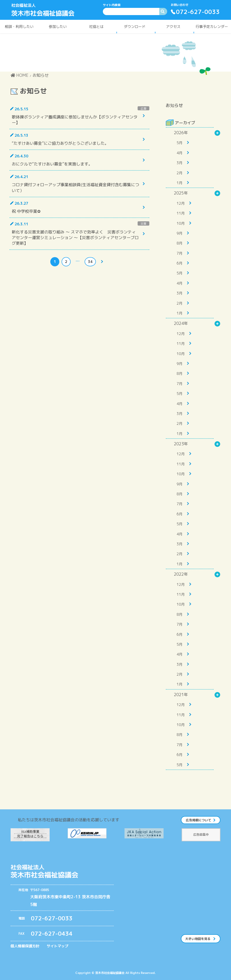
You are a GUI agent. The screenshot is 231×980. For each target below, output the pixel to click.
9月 (180, 233)
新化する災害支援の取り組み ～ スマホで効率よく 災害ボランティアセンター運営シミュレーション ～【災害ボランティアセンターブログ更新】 (75, 238)
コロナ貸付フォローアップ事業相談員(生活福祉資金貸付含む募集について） (75, 188)
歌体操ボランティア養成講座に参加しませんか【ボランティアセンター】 (75, 120)
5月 (180, 143)
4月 (180, 153)
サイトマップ (58, 946)
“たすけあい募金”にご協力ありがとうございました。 (60, 143)
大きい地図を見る (198, 939)
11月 (181, 213)
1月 (180, 183)
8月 (180, 243)
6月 (180, 263)
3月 (180, 163)
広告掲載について (199, 820)
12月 (181, 203)
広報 (143, 109)
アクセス (173, 27)
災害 (143, 224)
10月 (181, 223)
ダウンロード (135, 27)
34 (90, 262)
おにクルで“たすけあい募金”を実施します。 (52, 164)
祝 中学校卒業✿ (26, 211)
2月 (180, 173)
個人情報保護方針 (25, 946)
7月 (180, 253)
